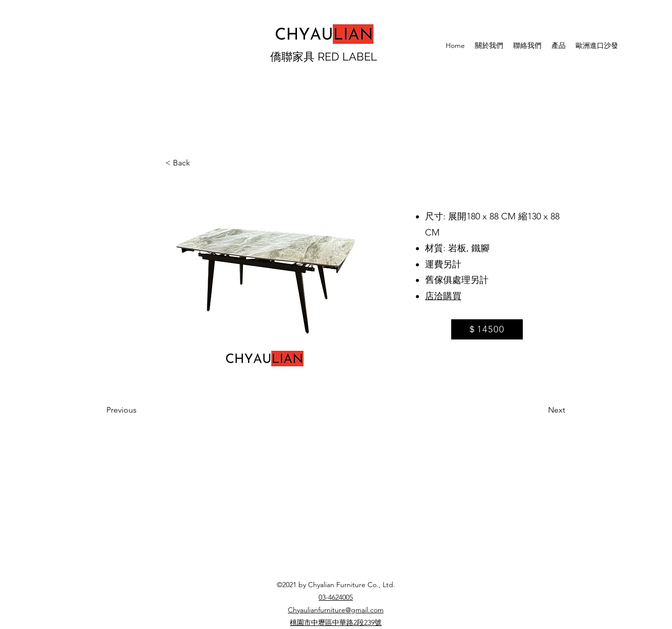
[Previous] (140, 410)
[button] (266, 280)
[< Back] (199, 163)
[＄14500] (487, 329)
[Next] (540, 410)
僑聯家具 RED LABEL (324, 56)
